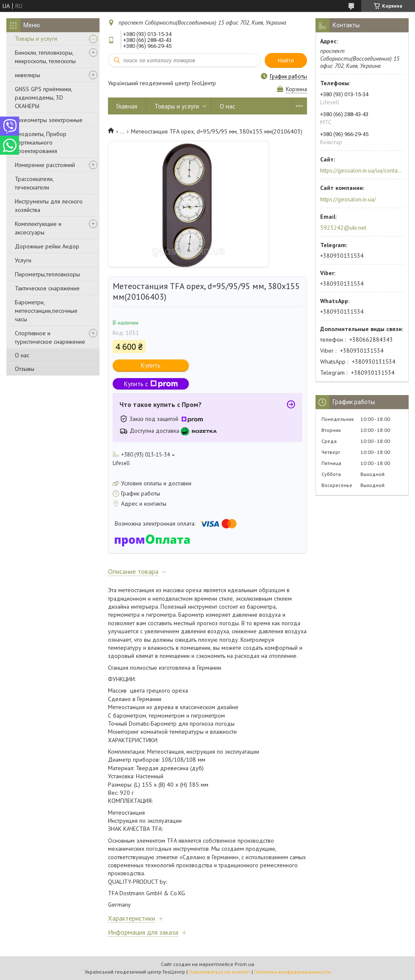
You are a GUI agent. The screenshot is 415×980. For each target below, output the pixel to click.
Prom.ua (244, 964)
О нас (22, 355)
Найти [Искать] (286, 60)
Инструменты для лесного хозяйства (49, 206)
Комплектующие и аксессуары (38, 228)
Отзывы (25, 369)
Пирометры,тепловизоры (47, 274)
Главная (127, 106)
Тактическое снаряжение (47, 288)
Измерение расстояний (45, 165)
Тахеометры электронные (49, 120)
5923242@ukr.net (343, 228)
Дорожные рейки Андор (47, 246)
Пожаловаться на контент (220, 972)
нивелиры (28, 75)
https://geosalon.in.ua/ (348, 199)
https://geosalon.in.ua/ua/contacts (361, 170)
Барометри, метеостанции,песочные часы (46, 311)
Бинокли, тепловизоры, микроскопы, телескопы (45, 57)
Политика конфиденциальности (292, 972)
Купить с (151, 384)
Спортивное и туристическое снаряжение (50, 337)
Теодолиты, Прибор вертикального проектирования (41, 142)
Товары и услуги (36, 39)
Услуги (23, 260)
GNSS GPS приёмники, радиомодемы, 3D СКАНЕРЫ (43, 97)
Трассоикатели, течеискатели (34, 183)
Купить (151, 365)
